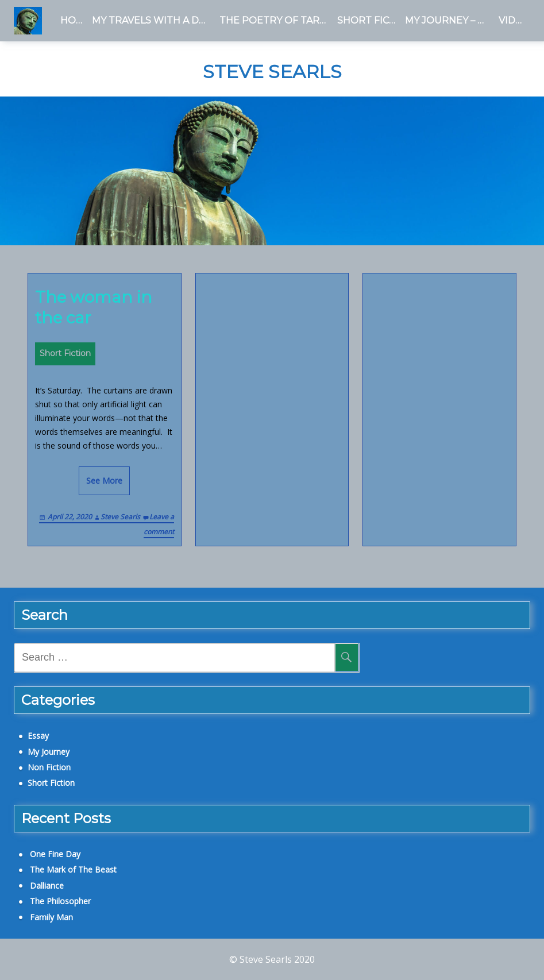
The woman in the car (94, 307)
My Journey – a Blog (450, 20)
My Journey (49, 752)
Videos (514, 20)
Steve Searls (272, 72)
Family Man (51, 917)
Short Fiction (369, 20)
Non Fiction (49, 767)
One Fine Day (55, 854)
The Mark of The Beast (73, 869)
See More (104, 481)
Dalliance (47, 886)
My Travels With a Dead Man (153, 20)
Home (74, 20)
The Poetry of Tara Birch (276, 20)
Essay (38, 736)
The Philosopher (60, 901)
